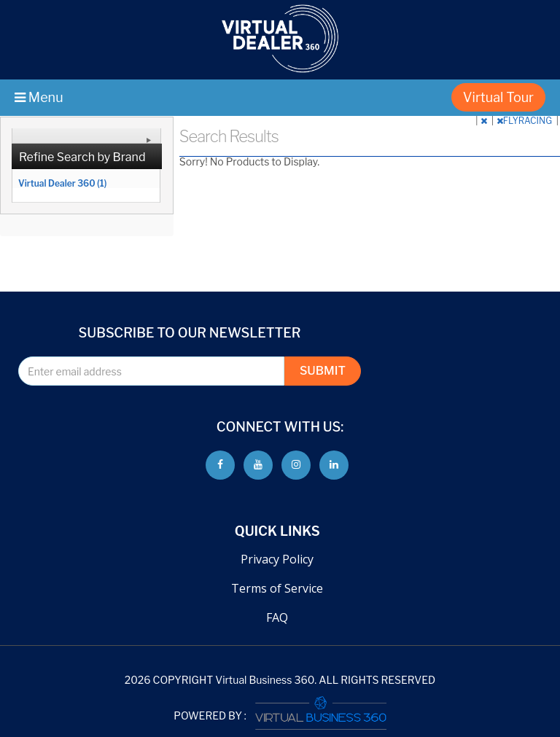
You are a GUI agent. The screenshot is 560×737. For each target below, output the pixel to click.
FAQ (277, 617)
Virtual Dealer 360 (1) (62, 183)
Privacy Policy (277, 559)
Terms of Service (277, 588)
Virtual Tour (498, 97)
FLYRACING (525, 121)
